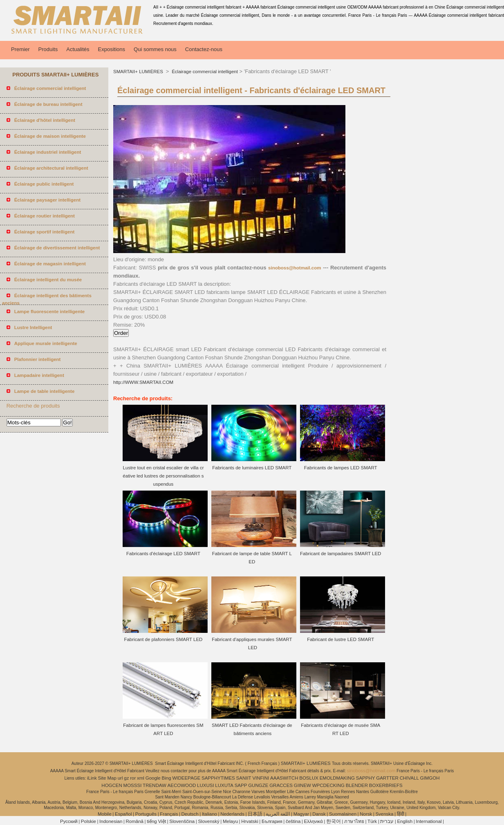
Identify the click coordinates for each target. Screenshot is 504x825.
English (405, 821)
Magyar (301, 814)
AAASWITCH (284, 778)
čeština (293, 821)
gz (126, 778)
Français (169, 814)
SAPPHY (366, 778)
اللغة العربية (278, 814)
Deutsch (190, 814)
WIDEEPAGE (186, 778)
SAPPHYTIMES (218, 778)
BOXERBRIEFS (386, 785)
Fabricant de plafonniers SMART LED (163, 639)
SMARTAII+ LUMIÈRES (139, 72)
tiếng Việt (156, 821)
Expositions (112, 49)
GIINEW (302, 785)
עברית (387, 821)
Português (146, 814)
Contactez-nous (204, 49)
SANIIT (244, 778)
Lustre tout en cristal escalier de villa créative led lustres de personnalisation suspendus (163, 476)
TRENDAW (155, 785)
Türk (372, 821)
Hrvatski (250, 821)
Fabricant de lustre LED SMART (340, 639)
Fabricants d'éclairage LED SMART (163, 554)
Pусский (69, 821)
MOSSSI (133, 785)
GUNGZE (258, 785)
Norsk (366, 814)
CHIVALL (409, 778)
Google (153, 778)
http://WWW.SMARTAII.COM (143, 382)
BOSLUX (309, 778)
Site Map (107, 778)
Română (135, 821)
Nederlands (232, 814)
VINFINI (261, 778)
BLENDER (357, 785)
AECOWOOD (182, 785)
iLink (92, 778)
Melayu (230, 821)
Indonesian (111, 821)
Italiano (209, 814)
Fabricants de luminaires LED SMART (252, 468)
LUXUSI (206, 785)
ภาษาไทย (354, 821)
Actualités (78, 49)
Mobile (105, 814)
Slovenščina (182, 821)
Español (123, 814)
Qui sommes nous (155, 49)
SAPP (241, 785)
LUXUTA (224, 785)
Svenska (384, 814)
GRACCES (281, 785)
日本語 (255, 814)
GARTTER (387, 778)
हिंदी (401, 814)
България (272, 821)
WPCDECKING (328, 785)
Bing (167, 778)
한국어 (334, 821)
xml (141, 778)
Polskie (88, 821)
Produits (48, 49)
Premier (20, 49)
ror (133, 778)
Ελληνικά (314, 821)
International (429, 821)
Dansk (319, 814)
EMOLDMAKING (337, 778)
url (120, 778)
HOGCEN (112, 785)
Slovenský (208, 821)
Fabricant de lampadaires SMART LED (340, 554)
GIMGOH (430, 778)
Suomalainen (343, 814)
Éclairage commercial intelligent (204, 72)
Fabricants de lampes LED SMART (341, 468)
